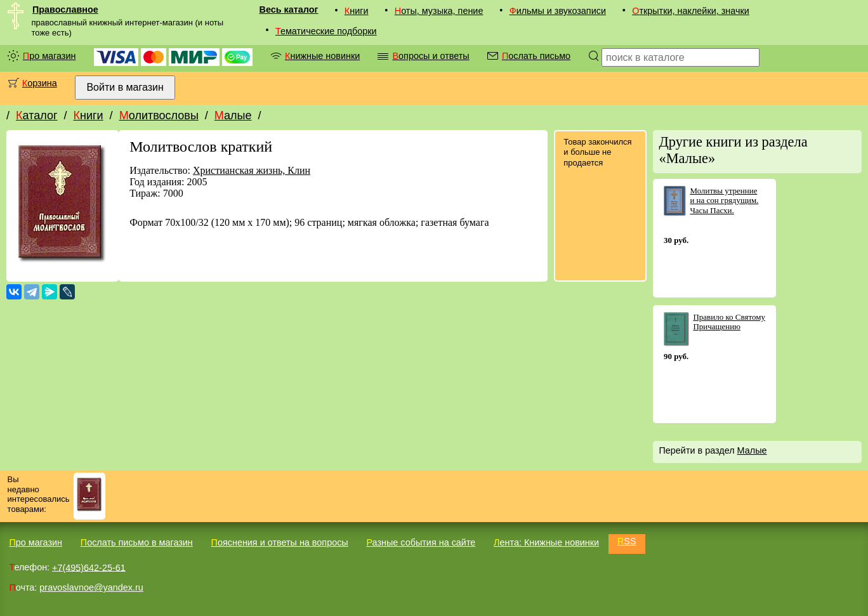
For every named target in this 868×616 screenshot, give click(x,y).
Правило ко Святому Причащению (729, 322)
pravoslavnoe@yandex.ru (91, 587)
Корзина (40, 83)
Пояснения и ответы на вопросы (280, 542)
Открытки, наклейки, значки (691, 11)
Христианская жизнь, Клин (252, 170)
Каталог (36, 115)
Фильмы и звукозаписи (558, 11)
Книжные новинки (322, 56)
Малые (233, 115)
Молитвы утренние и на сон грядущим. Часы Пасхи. (724, 200)
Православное (65, 10)
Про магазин (49, 56)
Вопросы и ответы (431, 56)
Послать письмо (536, 56)
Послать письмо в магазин (137, 542)
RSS (627, 541)
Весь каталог (289, 10)
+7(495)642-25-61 (89, 567)
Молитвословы (159, 115)
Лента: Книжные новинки (546, 542)
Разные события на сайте (421, 542)
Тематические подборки (326, 31)
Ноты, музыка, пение (439, 11)
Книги (357, 11)
